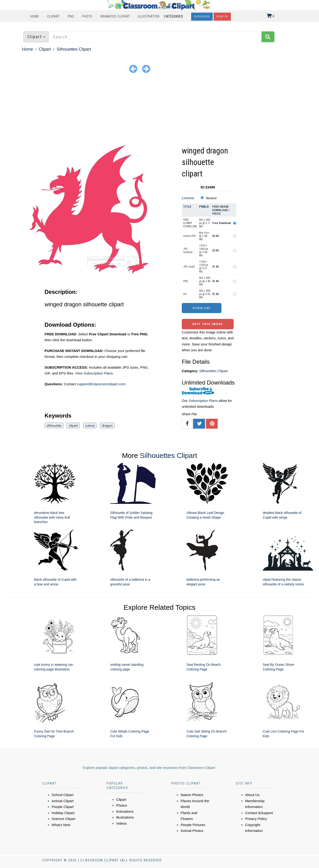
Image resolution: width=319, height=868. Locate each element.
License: (188, 198)
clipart (73, 425)
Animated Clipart (115, 16)
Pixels (204, 207)
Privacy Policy (256, 819)
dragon (107, 425)
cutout (90, 425)
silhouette (54, 425)
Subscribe (202, 17)
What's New (61, 825)
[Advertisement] (159, 110)
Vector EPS (189, 236)
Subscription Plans (203, 401)
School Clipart (63, 795)
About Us (252, 795)
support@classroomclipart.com (101, 384)
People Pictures (193, 825)
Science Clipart (63, 819)
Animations (125, 811)
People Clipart (63, 807)
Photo (87, 16)
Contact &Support (259, 813)
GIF (185, 294)
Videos (122, 823)
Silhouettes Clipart (74, 49)
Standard (211, 198)
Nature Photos (192, 795)
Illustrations (125, 817)
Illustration (149, 16)
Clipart (53, 16)
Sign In (222, 17)
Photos (122, 805)
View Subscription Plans (94, 373)
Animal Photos (192, 831)
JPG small (189, 267)
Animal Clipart (63, 801)
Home (35, 16)
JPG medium (188, 251)
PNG (71, 16)
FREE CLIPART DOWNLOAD (190, 223)
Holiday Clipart (63, 813)
